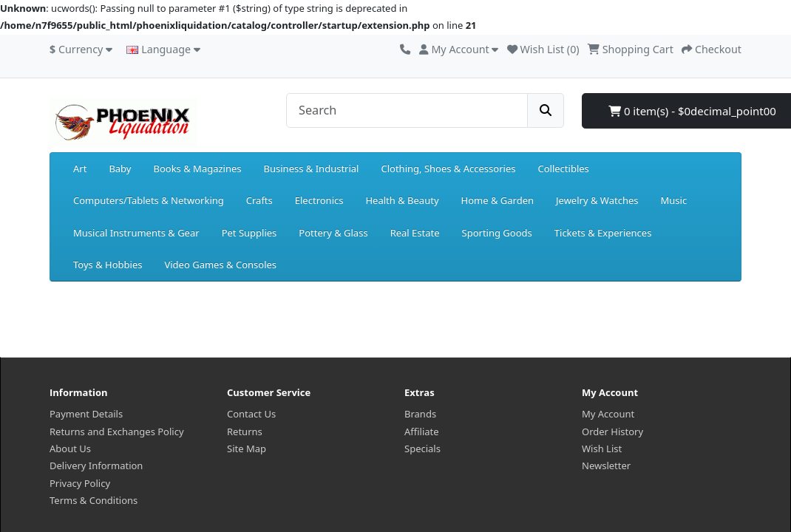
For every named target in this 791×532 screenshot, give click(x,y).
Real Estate (415, 233)
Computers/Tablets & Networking (149, 200)
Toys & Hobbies (108, 265)
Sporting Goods (497, 233)
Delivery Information (96, 465)
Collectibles (563, 168)
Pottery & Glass (333, 233)
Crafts (259, 200)
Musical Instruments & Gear (136, 233)
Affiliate (422, 432)
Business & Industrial (312, 168)
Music (673, 200)
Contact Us (251, 414)
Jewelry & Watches (597, 200)
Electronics (319, 200)
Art (80, 168)
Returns (245, 432)
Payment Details (86, 414)
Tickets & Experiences (603, 233)
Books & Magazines (197, 168)
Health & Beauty (402, 200)
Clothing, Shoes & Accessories (448, 168)
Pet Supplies (249, 233)
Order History (612, 432)
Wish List (602, 449)
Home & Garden (498, 200)
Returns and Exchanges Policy (117, 432)
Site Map (247, 449)
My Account (608, 414)
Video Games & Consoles (220, 265)
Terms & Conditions (94, 500)
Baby (120, 168)
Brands (420, 414)
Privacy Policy (80, 483)
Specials (422, 449)
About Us (70, 449)
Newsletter (606, 465)
